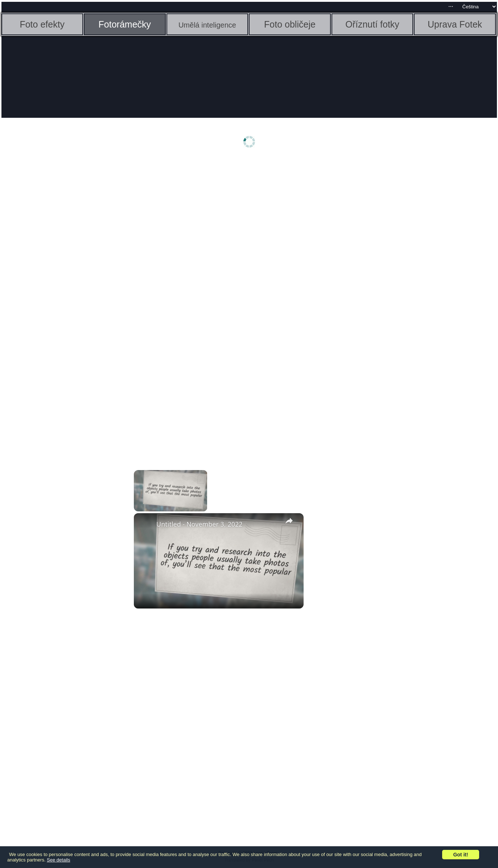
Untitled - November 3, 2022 (199, 524)
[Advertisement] (58, 274)
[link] (145, 525)
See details (58, 860)
